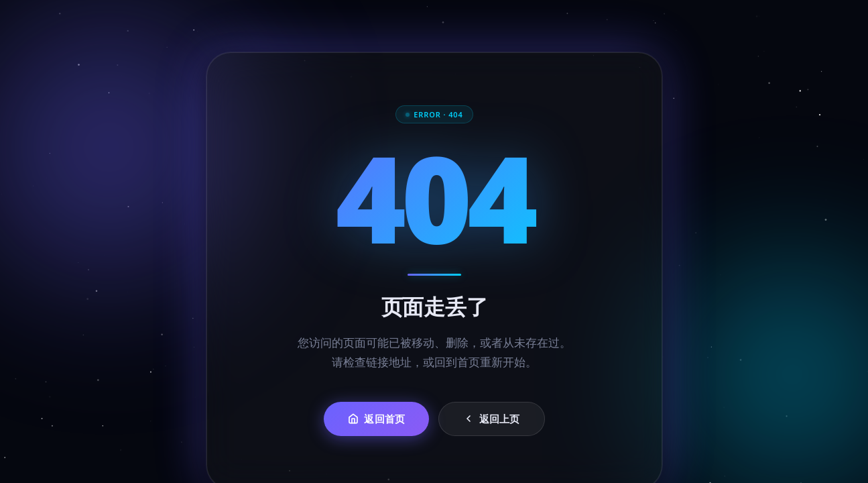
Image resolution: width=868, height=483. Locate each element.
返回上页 (491, 419)
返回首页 (376, 419)
